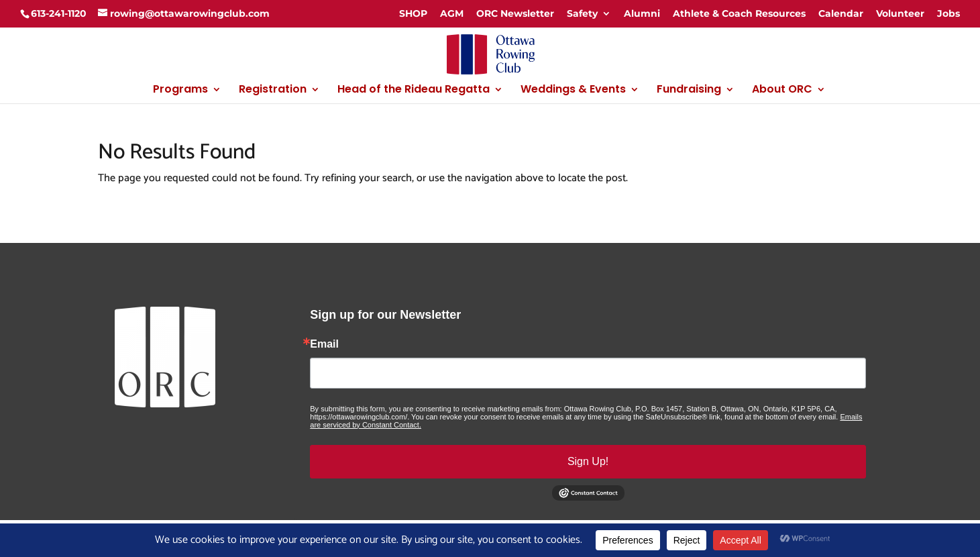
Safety (582, 13)
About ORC (782, 91)
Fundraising (689, 91)
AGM (452, 13)
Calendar (841, 13)
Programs (180, 91)
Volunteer (900, 13)
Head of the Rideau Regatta (414, 91)
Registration (273, 91)
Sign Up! (588, 461)
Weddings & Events (573, 91)
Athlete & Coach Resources (739, 13)
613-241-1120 (59, 13)
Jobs (948, 13)
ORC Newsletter (515, 13)
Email (324, 344)
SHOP (413, 13)
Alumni (642, 13)
